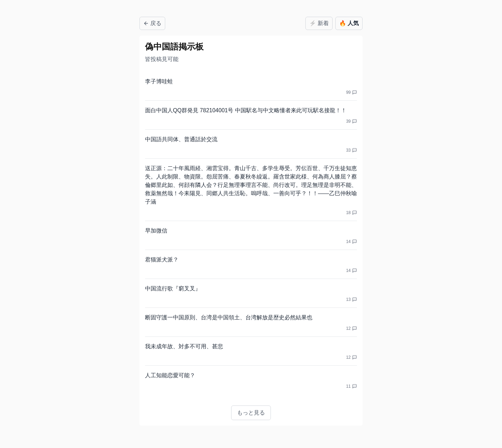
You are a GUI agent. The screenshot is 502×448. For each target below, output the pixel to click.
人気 (349, 23)
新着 (319, 23)
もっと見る (251, 413)
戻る (152, 23)
